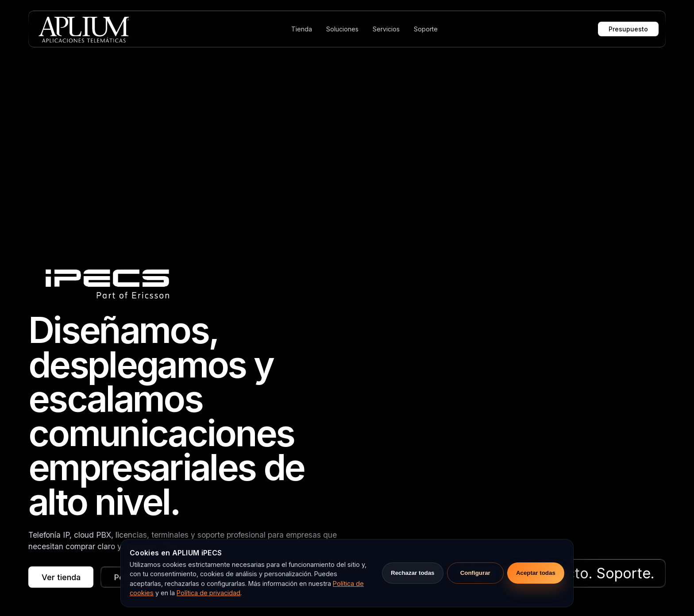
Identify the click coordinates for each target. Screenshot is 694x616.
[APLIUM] (83, 29)
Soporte (426, 29)
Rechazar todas (413, 573)
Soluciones (342, 29)
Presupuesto (628, 29)
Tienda (302, 29)
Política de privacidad (208, 593)
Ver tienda (61, 577)
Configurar (475, 573)
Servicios (386, 29)
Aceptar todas (536, 573)
